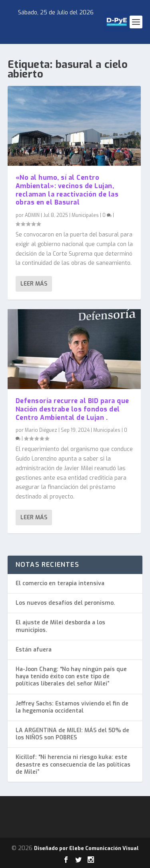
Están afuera (34, 650)
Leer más (34, 284)
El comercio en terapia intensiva (60, 583)
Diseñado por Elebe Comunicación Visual (86, 848)
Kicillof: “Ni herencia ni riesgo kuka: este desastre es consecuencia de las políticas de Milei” (73, 764)
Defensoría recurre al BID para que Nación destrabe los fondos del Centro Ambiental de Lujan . (72, 409)
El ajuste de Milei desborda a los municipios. (60, 626)
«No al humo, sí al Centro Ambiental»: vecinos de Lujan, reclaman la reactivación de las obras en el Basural (67, 190)
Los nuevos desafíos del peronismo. (65, 603)
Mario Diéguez (41, 430)
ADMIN (32, 215)
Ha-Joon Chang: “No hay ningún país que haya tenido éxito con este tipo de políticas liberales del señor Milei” (71, 676)
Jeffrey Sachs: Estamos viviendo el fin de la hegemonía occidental (72, 707)
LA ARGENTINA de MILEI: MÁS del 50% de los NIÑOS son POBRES (72, 734)
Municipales (85, 215)
